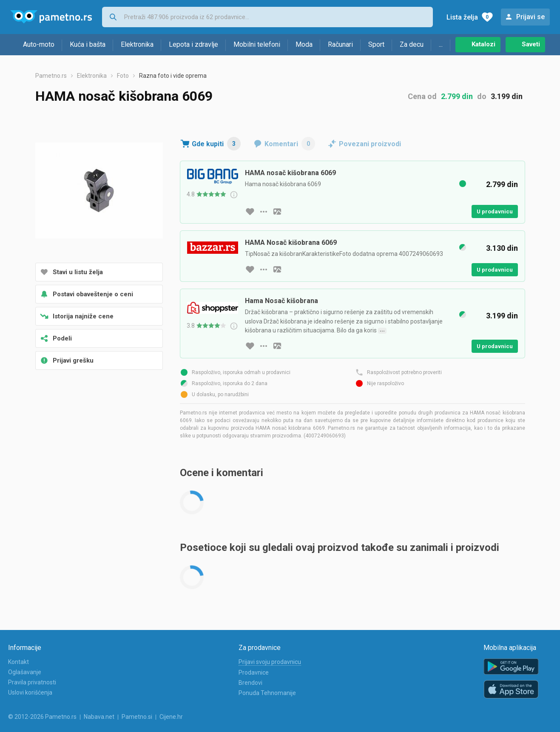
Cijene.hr (171, 717)
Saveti (531, 44)
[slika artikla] (277, 212)
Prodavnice (254, 672)
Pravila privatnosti (32, 682)
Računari (340, 44)
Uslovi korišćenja (30, 692)
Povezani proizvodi (370, 144)
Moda (304, 44)
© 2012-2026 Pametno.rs (42, 717)
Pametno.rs (51, 76)
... (441, 44)
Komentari (290, 144)
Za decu (412, 44)
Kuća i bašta (88, 44)
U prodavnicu (495, 211)
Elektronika (137, 44)
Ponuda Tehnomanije (267, 693)
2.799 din (457, 96)
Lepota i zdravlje (193, 44)
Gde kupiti (216, 144)
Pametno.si (137, 717)
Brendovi (250, 683)
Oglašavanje (25, 672)
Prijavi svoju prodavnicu (270, 662)
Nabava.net (99, 717)
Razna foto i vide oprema (173, 76)
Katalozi (483, 44)
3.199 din (507, 96)
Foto (123, 76)
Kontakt (18, 662)
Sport (376, 44)
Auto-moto (39, 44)
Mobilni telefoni (257, 44)
